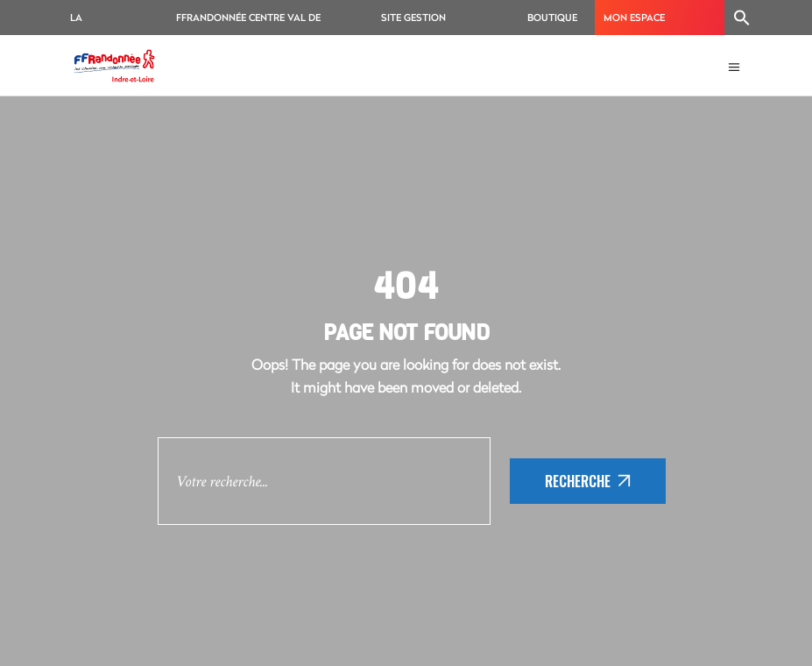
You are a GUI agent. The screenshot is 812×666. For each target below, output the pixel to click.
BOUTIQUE (552, 17)
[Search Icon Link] (742, 18)
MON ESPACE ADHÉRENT (634, 23)
